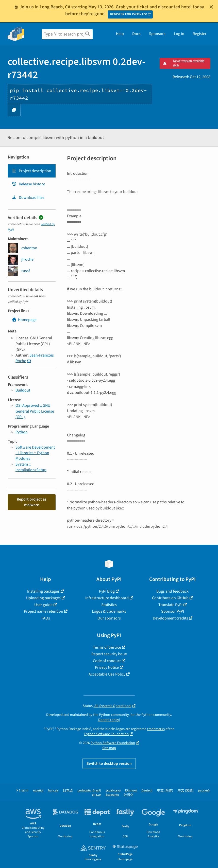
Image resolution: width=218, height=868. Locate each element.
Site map (109, 748)
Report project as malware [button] (32, 502)
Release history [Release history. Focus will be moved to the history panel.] (28, 184)
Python (22, 432)
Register (200, 34)
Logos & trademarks (109, 611)
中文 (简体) (165, 791)
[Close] (211, 7)
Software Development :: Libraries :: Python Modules (35, 453)
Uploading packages (43, 598)
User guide (43, 605)
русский (204, 791)
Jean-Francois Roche (35, 358)
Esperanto (112, 795)
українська (113, 791)
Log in (179, 34)
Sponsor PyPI (173, 611)
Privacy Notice (107, 667)
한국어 (129, 795)
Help (120, 34)
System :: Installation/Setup (31, 467)
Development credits (170, 618)
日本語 (68, 791)
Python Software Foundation (106, 734)
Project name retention (44, 611)
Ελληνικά (131, 791)
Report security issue (109, 654)
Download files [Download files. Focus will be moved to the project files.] (28, 198)
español (38, 791)
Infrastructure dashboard (107, 598)
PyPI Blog (107, 591)
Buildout (23, 390)
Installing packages (43, 591)
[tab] (32, 171)
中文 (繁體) (186, 791)
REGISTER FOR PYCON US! (129, 14)
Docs (136, 34)
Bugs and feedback (172, 591)
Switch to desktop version (109, 764)
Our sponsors (109, 618)
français (53, 791)
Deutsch (147, 791)
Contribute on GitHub (170, 598)
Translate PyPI (170, 605)
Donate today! (109, 720)
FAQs (46, 618)
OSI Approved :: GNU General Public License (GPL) (35, 411)
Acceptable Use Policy (107, 674)
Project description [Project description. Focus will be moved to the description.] (31, 171)
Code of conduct (107, 661)
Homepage (24, 320)
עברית (97, 795)
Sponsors (157, 34)
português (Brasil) (89, 791)
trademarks (156, 729)
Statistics (109, 605)
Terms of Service (107, 647)
